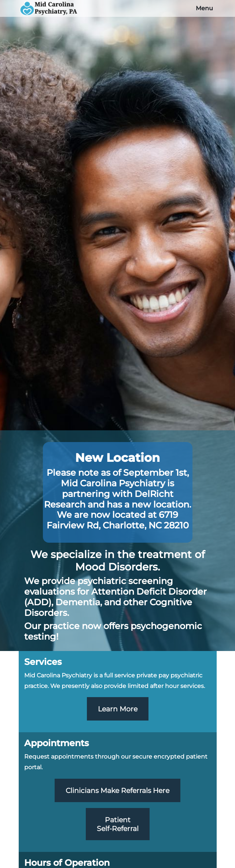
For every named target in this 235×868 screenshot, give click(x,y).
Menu (204, 8)
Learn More (118, 709)
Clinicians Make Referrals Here (117, 790)
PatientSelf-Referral (118, 824)
